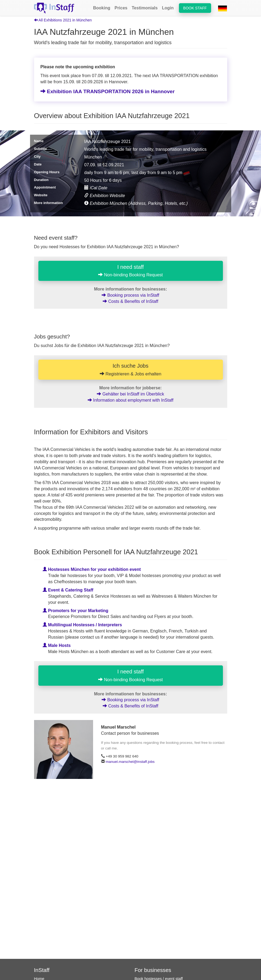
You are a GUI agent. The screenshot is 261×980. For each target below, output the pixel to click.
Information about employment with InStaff (131, 400)
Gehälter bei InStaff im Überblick (130, 394)
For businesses (153, 970)
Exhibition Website (105, 196)
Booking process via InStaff (130, 295)
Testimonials (145, 8)
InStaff (42, 970)
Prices (121, 8)
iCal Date (96, 188)
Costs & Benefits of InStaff (130, 301)
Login (168, 8)
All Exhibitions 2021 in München (63, 20)
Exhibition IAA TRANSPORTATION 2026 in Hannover (108, 91)
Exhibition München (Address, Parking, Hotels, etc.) (136, 203)
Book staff (195, 8)
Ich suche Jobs (131, 370)
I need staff (130, 271)
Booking (102, 8)
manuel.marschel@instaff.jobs (130, 762)
